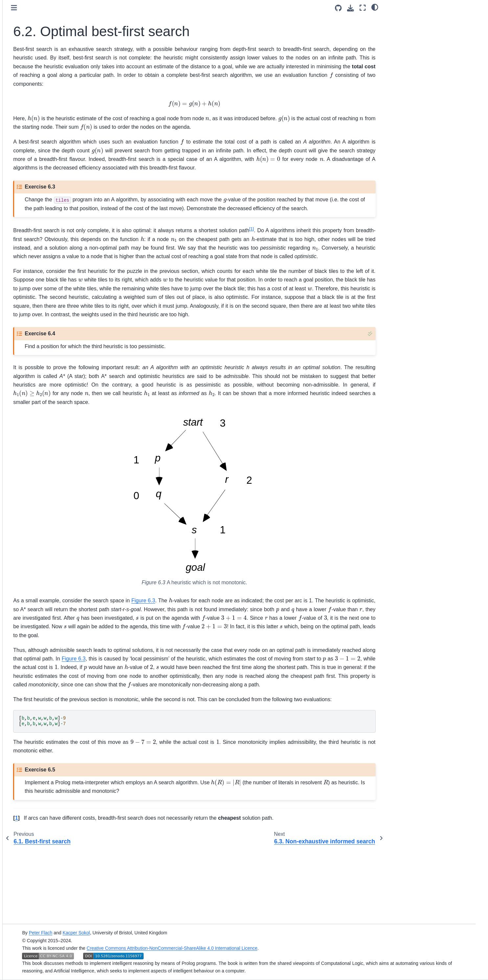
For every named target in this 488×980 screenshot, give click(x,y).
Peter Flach (128, 933)
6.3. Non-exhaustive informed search (63, 209)
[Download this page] (350, 8)
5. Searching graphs (48, 163)
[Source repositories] (338, 8)
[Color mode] (375, 7)
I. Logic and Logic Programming (55, 116)
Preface (30, 106)
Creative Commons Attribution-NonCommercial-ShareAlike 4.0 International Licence (260, 948)
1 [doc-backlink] (119, 885)
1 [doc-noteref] (358, 263)
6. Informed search (48, 174)
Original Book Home (43, 273)
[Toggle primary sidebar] (116, 8)
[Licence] (59, 62)
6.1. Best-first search (54, 184)
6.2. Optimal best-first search (64, 195)
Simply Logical (37, 96)
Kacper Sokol (164, 933)
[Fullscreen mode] (363, 8)
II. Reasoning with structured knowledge (54, 131)
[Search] (59, 79)
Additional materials (42, 252)
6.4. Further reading (53, 223)
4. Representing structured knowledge (55, 149)
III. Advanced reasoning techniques (46, 238)
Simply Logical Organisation (51, 262)
